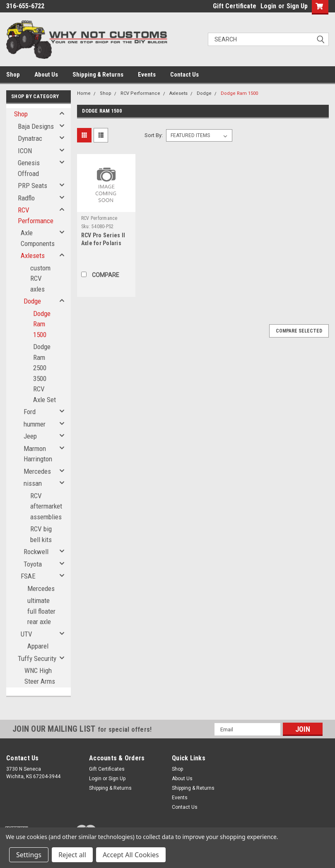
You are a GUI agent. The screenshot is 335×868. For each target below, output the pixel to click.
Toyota (33, 564)
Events (147, 75)
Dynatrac (30, 138)
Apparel (38, 646)
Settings (29, 855)
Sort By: (154, 135)
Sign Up (297, 6)
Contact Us (184, 75)
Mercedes (37, 471)
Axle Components (38, 238)
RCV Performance (36, 215)
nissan (33, 483)
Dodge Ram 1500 (42, 324)
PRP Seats (33, 186)
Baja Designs (36, 126)
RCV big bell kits (41, 534)
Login (268, 6)
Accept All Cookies (131, 855)
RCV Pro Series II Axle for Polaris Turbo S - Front (103, 243)
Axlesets (33, 256)
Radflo (26, 198)
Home (84, 93)
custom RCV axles (40, 278)
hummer (35, 424)
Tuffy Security (37, 658)
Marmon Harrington (38, 454)
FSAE (28, 576)
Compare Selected (299, 331)
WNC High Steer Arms (40, 676)
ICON (25, 151)
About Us (46, 75)
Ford (30, 412)
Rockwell (36, 552)
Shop (13, 75)
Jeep (30, 436)
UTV (27, 634)
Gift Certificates (107, 769)
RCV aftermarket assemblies (46, 506)
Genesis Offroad (29, 168)
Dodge (32, 301)
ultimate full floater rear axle (41, 611)
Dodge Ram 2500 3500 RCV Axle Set (45, 373)
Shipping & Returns (98, 75)
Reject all (72, 855)
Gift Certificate (235, 6)
